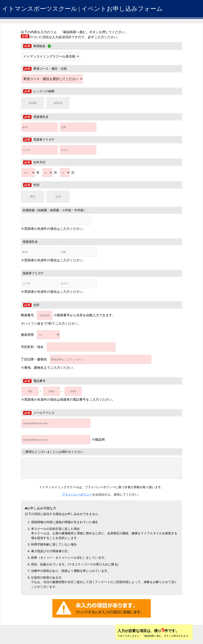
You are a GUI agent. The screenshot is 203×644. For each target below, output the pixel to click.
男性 (33, 197)
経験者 (58, 103)
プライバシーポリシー (77, 494)
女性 (58, 197)
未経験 (33, 103)
